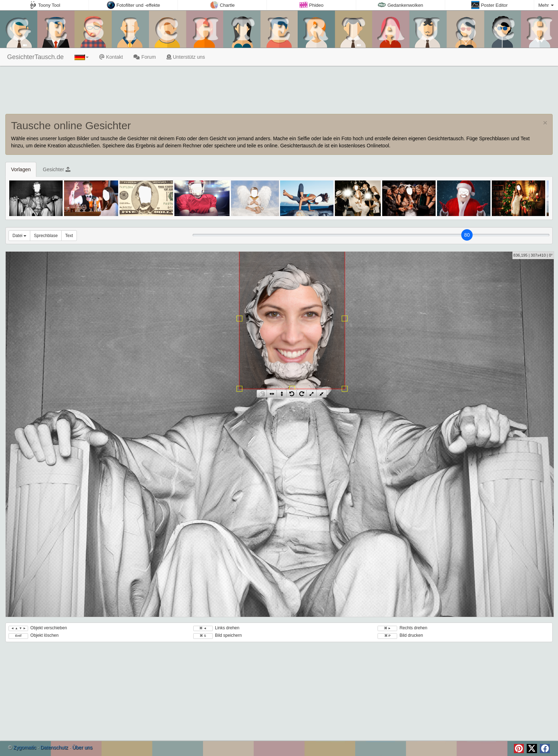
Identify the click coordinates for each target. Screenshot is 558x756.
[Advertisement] (279, 91)
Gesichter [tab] (57, 169)
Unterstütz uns (186, 57)
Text (69, 236)
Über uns (82, 747)
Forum (144, 57)
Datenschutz (54, 747)
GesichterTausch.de (35, 57)
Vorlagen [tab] (21, 169)
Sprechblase (46, 236)
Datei (19, 236)
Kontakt (111, 57)
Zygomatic (25, 747)
